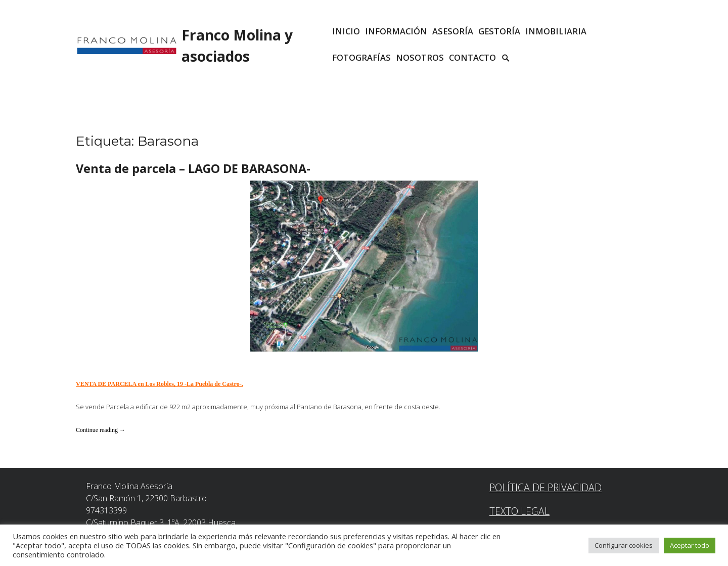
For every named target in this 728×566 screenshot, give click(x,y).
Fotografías (361, 57)
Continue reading (101, 430)
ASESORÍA (453, 31)
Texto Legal (519, 511)
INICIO (346, 31)
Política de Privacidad (545, 487)
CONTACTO (472, 57)
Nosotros (420, 57)
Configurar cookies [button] (624, 545)
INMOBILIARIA (556, 31)
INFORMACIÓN (396, 31)
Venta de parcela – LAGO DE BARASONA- (193, 168)
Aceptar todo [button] (690, 545)
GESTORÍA (499, 31)
